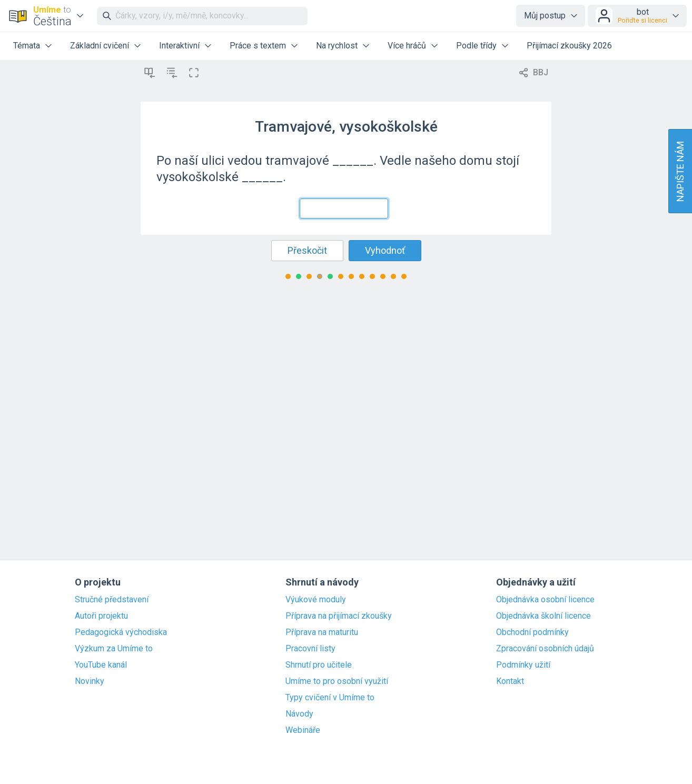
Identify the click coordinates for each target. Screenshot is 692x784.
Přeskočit (307, 250)
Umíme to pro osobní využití (337, 681)
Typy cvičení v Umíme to (330, 698)
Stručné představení (112, 600)
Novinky (90, 681)
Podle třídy (476, 46)
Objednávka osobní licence (545, 600)
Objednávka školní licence (543, 616)
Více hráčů (407, 46)
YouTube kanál (101, 665)
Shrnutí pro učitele (319, 665)
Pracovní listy (310, 649)
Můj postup (545, 16)
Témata (27, 46)
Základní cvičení (100, 46)
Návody (299, 714)
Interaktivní (179, 46)
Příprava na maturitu (322, 632)
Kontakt (510, 681)
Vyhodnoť (385, 250)
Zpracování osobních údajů (545, 649)
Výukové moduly (316, 600)
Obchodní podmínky (532, 632)
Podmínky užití (523, 665)
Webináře (303, 730)
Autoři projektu (101, 616)
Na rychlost (337, 46)
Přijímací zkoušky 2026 (569, 46)
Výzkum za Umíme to (114, 649)
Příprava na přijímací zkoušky (339, 616)
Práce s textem (258, 46)
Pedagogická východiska (121, 632)
